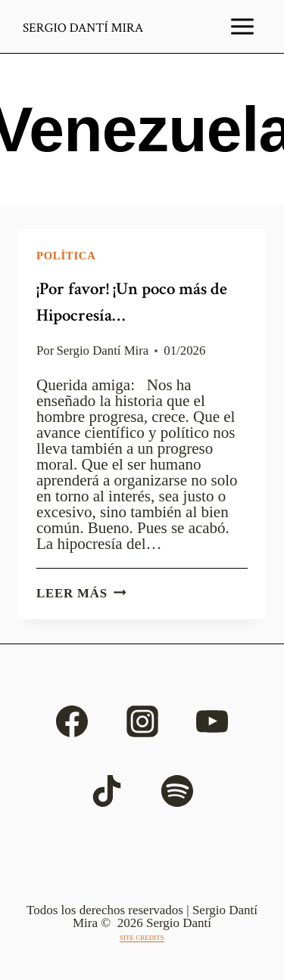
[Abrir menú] (242, 26)
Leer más (81, 593)
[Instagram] (142, 721)
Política (66, 256)
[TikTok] (107, 791)
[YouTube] (212, 721)
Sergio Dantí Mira (103, 350)
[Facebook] (72, 721)
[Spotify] (177, 791)
